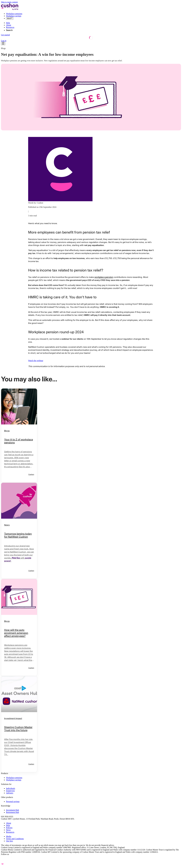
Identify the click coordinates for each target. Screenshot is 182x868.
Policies (9, 828)
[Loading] (91, 39)
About (9, 25)
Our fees (9, 841)
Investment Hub (13, 810)
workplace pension (104, 277)
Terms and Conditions (15, 839)
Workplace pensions (14, 14)
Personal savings (13, 801)
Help (8, 23)
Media (9, 836)
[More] (10, 18)
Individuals (11, 788)
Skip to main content (9, 2)
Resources (10, 27)
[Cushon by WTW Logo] (10, 9)
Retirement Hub (13, 812)
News (8, 830)
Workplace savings (14, 16)
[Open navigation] (3, 44)
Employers (10, 791)
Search (9, 30)
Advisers (10, 793)
